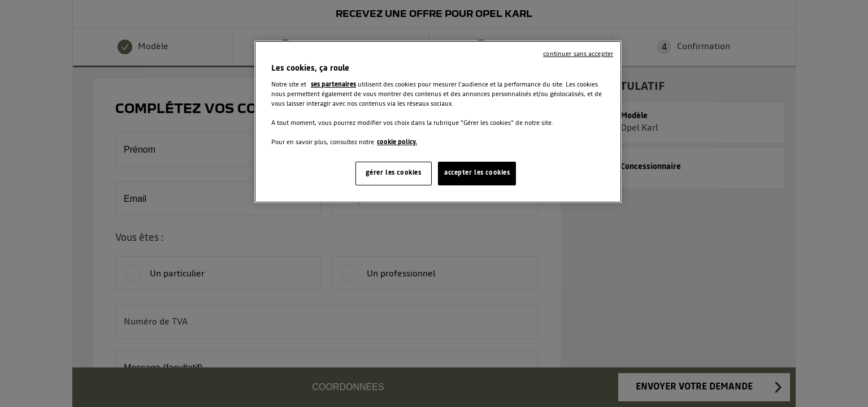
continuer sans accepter (578, 54)
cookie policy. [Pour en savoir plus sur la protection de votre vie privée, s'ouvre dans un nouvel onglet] (397, 142)
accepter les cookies (477, 173)
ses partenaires (333, 85)
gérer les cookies (394, 173)
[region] (438, 122)
